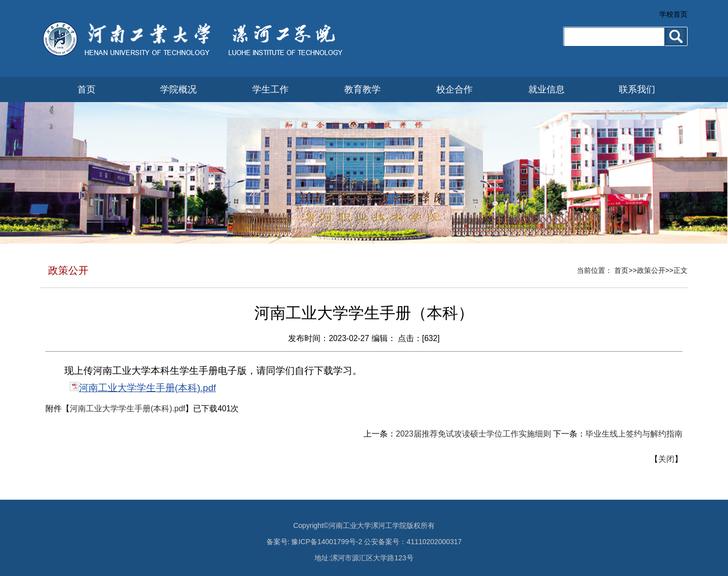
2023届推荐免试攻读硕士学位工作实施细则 (473, 434)
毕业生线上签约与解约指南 (634, 434)
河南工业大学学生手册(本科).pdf (148, 388)
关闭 (666, 459)
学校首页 (673, 14)
